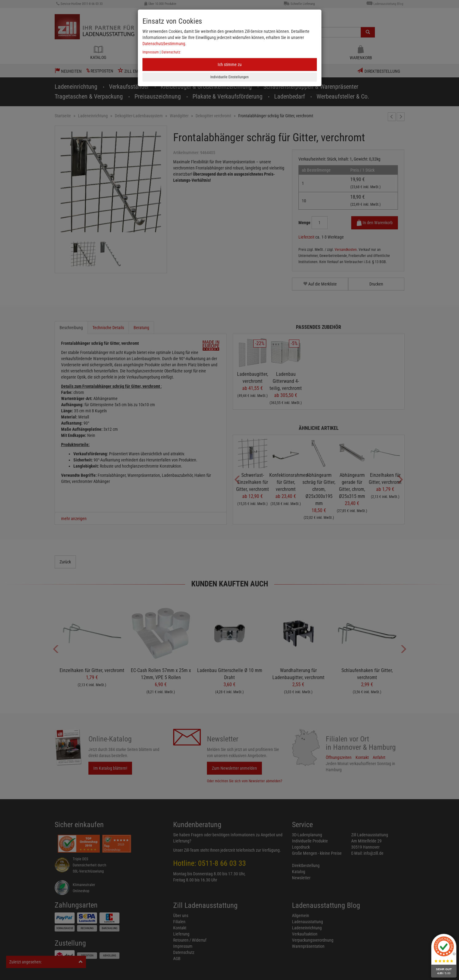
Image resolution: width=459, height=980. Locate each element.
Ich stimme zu (230, 64)
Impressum (151, 52)
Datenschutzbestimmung (164, 44)
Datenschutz (171, 52)
